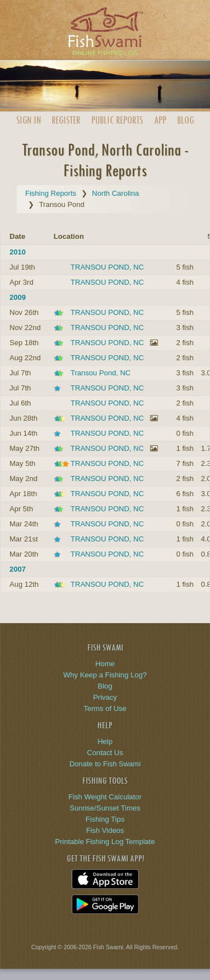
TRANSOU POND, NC (107, 267)
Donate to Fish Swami (105, 764)
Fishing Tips (105, 819)
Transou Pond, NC (101, 373)
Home (105, 664)
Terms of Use (105, 708)
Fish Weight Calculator (105, 797)
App (160, 120)
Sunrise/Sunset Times (105, 808)
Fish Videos (105, 830)
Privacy (105, 697)
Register (66, 120)
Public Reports (117, 120)
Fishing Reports (51, 193)
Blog (185, 120)
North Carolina (115, 193)
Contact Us (105, 753)
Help (105, 741)
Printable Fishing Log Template (105, 842)
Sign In (29, 120)
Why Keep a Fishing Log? (105, 675)
